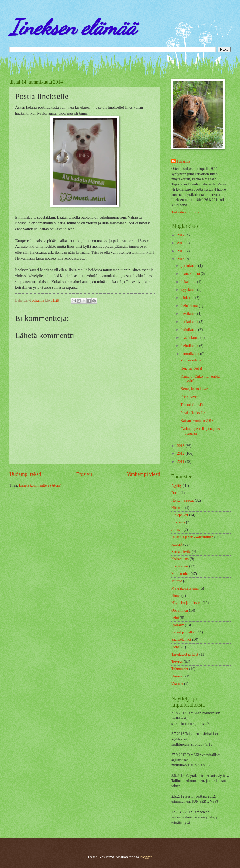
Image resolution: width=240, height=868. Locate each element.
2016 (181, 243)
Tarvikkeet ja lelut (185, 654)
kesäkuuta (189, 314)
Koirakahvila (181, 552)
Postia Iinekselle (193, 413)
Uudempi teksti (25, 474)
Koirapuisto (180, 559)
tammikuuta (191, 354)
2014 (181, 259)
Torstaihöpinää (191, 405)
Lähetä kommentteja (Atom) (40, 485)
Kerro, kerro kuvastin (196, 389)
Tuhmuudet (180, 669)
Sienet (176, 647)
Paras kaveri (190, 397)
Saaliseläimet (181, 640)
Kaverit (177, 544)
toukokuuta (190, 322)
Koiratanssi (180, 566)
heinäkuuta (190, 306)
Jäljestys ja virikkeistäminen (192, 537)
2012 (181, 454)
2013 (181, 446)
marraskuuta (191, 274)
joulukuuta (190, 266)
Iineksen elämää (73, 27)
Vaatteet (177, 684)
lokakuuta (189, 282)
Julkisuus (178, 522)
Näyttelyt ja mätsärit (186, 603)
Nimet (176, 596)
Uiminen (178, 676)
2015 (181, 251)
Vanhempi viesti (144, 474)
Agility (176, 486)
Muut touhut (181, 574)
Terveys (177, 662)
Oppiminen (180, 610)
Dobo (175, 493)
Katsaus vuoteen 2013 (197, 421)
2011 (181, 462)
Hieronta (178, 508)
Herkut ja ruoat (183, 500)
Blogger (146, 857)
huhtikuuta (190, 330)
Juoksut (177, 530)
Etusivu (84, 474)
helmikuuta (190, 346)
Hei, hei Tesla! (191, 368)
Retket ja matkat (183, 632)
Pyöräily (178, 625)
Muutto (177, 581)
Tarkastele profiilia (185, 212)
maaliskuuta (191, 338)
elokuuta (188, 298)
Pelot (175, 618)
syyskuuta (189, 290)
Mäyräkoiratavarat (185, 588)
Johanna (184, 161)
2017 (181, 235)
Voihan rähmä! (191, 360)
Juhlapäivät (180, 515)
